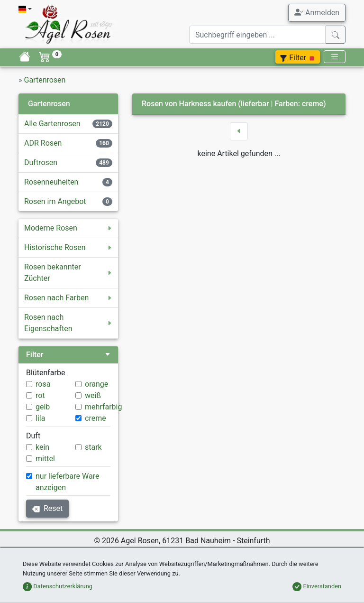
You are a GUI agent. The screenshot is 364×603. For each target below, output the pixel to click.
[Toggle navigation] (335, 57)
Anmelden (317, 12)
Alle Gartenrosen (52, 124)
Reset (47, 508)
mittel (45, 459)
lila (40, 418)
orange (96, 384)
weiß (93, 395)
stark (93, 447)
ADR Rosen (43, 143)
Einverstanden (317, 586)
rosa (43, 384)
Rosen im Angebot (55, 201)
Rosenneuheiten (51, 182)
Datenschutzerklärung (58, 586)
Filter (298, 58)
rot (40, 395)
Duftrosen (41, 162)
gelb (43, 407)
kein (42, 447)
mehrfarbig (103, 407)
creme (96, 418)
